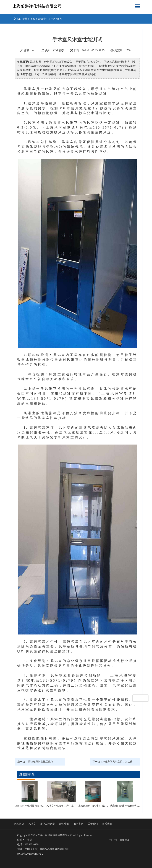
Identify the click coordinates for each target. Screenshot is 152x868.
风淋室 (32, 824)
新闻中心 (43, 19)
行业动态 (57, 19)
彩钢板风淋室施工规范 (41, 762)
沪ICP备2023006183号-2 (30, 854)
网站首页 (19, 824)
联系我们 (107, 824)
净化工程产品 (48, 824)
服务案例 (78, 824)
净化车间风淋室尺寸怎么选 (117, 762)
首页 (33, 19)
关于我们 (93, 824)
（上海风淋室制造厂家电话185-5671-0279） (85, 127)
